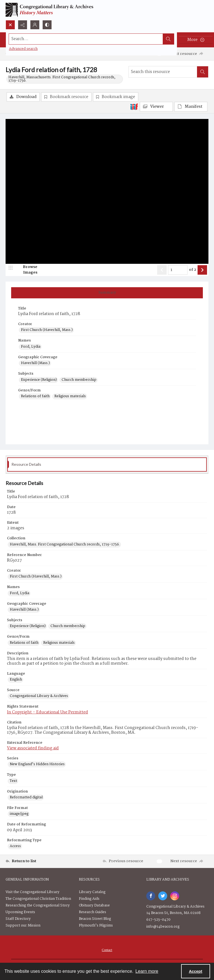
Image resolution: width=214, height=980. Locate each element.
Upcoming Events (20, 912)
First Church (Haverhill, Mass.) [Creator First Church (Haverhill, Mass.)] (47, 330)
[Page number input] (178, 270)
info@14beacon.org (163, 927)
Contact (107, 950)
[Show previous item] (162, 270)
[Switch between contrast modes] (47, 25)
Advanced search (23, 49)
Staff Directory (18, 919)
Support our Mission (23, 926)
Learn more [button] (147, 971)
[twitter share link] (163, 896)
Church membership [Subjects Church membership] (79, 380)
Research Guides (93, 912)
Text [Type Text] (13, 781)
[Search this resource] (163, 72)
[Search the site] (86, 39)
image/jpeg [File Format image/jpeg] (19, 814)
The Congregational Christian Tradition (38, 899)
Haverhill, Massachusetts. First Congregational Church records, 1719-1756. (62, 79)
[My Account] (35, 25)
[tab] (107, 293)
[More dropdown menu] (196, 40)
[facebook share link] (151, 896)
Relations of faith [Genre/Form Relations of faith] (35, 396)
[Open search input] (10, 25)
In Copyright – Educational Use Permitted (48, 712)
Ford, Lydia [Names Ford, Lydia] (31, 347)
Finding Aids (89, 899)
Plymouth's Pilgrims (96, 926)
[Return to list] (32, 861)
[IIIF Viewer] (156, 107)
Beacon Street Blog (95, 919)
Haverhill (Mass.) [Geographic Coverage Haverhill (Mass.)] (35, 363)
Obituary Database (94, 905)
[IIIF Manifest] (191, 107)
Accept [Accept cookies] (196, 971)
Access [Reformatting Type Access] (15, 846)
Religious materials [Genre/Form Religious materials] (70, 396)
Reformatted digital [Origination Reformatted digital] (26, 798)
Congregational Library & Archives (175, 907)
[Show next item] (202, 270)
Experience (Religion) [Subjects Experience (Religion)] (39, 380)
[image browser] (26, 270)
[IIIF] (134, 106)
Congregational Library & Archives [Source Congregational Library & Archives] (39, 696)
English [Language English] (16, 680)
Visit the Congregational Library (32, 892)
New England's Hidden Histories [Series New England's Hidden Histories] (37, 764)
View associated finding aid (33, 748)
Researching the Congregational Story (38, 905)
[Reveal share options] (23, 25)
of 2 (193, 270)
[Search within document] (203, 72)
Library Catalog (92, 892)
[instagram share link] (175, 896)
